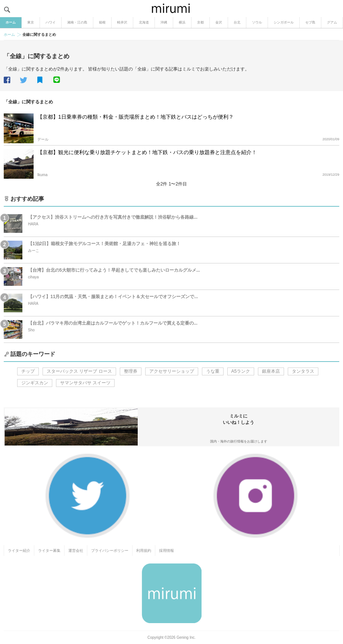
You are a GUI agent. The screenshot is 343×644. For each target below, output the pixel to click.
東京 (31, 22)
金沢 (219, 22)
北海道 (144, 22)
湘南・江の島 (77, 22)
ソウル (257, 22)
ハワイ (51, 22)
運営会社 (76, 551)
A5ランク (241, 371)
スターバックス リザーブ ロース (79, 371)
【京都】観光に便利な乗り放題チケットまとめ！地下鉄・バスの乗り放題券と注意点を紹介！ (147, 152)
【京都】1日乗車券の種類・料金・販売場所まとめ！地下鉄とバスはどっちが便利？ (135, 117)
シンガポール (284, 22)
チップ (28, 371)
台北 (237, 22)
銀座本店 (271, 371)
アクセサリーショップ (172, 371)
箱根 (102, 22)
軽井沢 (122, 22)
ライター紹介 (19, 551)
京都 (200, 22)
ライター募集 (49, 551)
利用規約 (144, 551)
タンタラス (303, 371)
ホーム (11, 22)
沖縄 (164, 22)
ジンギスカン (35, 383)
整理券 (131, 371)
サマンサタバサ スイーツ (85, 383)
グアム (332, 22)
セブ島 (310, 22)
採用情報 (166, 551)
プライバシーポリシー (110, 551)
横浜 (182, 22)
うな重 (213, 371)
